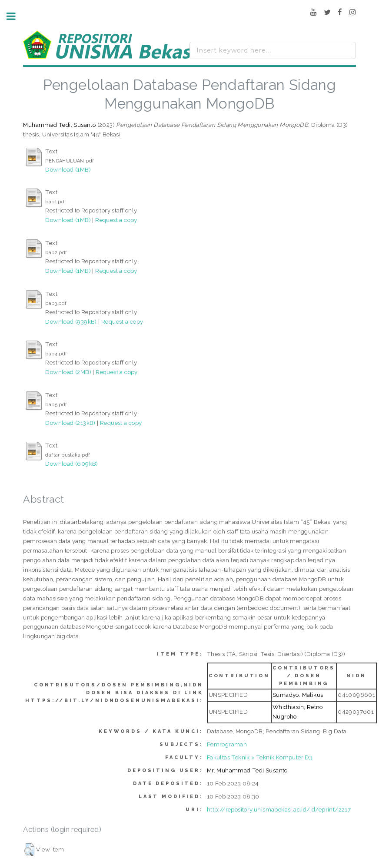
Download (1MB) (68, 169)
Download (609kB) (71, 464)
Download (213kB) (70, 423)
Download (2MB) (68, 372)
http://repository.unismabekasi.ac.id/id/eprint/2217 (279, 809)
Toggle (16, 16)
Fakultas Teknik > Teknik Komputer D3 (260, 757)
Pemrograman (227, 744)
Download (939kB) (71, 321)
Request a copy (116, 220)
